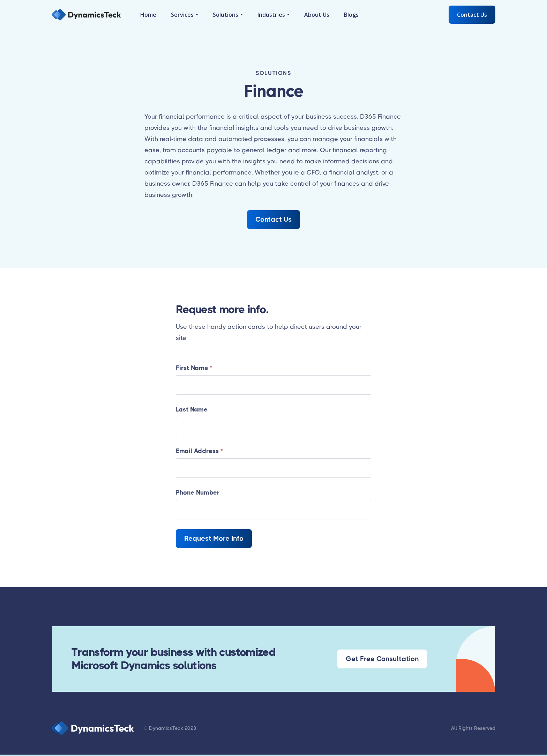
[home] (86, 15)
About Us (317, 15)
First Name (194, 368)
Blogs (351, 15)
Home (148, 15)
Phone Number (198, 492)
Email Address (199, 451)
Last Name (192, 409)
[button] (185, 15)
